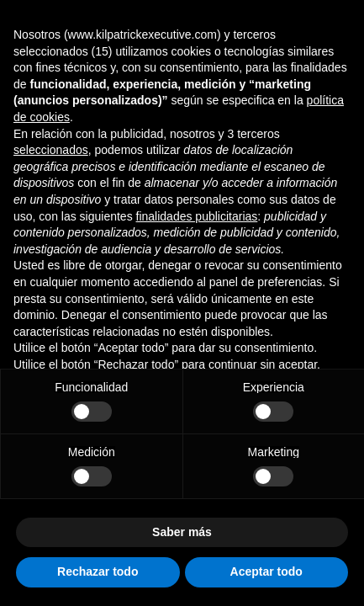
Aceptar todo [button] (266, 571)
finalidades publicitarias (197, 216)
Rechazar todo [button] (98, 571)
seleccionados (51, 150)
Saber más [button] (182, 532)
